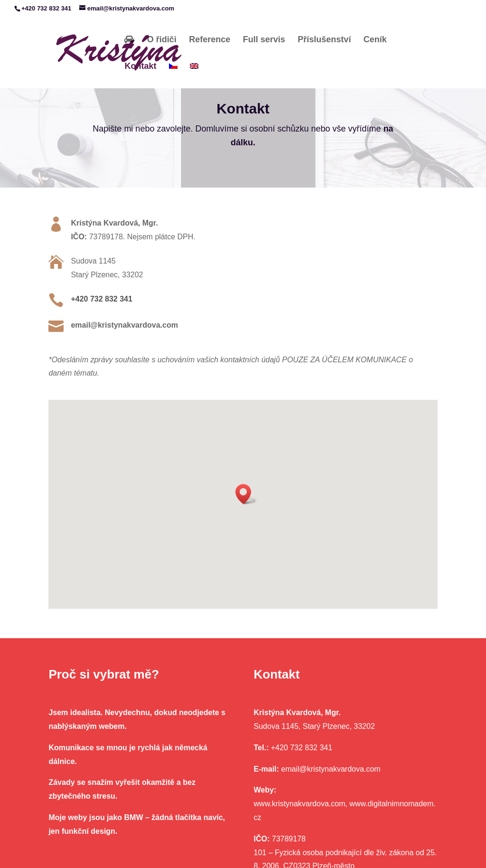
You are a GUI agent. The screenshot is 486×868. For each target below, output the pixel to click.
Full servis (264, 40)
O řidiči (162, 40)
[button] (246, 494)
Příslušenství (324, 40)
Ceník (375, 40)
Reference (210, 40)
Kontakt (140, 66)
